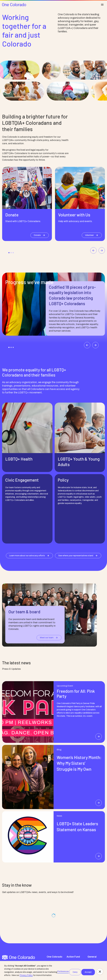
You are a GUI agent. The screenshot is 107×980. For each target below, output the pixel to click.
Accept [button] (88, 972)
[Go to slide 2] (11, 253)
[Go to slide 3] (13, 253)
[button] (100, 972)
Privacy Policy (26, 975)
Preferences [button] (63, 971)
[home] (14, 5)
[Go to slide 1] (9, 253)
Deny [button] (75, 972)
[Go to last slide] (93, 250)
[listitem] (27, 204)
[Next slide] (102, 250)
